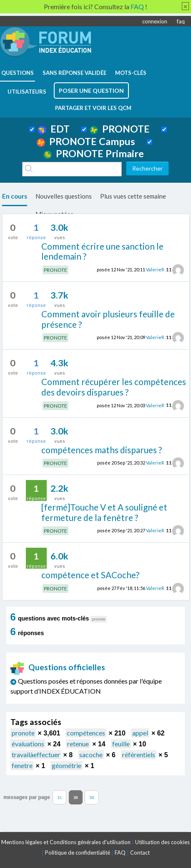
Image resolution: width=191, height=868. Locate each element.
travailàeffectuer (36, 754)
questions (18, 73)
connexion (155, 21)
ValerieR (155, 269)
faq (181, 21)
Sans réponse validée (74, 73)
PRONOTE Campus (86, 141)
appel (140, 733)
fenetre (22, 765)
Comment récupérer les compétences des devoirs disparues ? (114, 387)
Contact (140, 853)
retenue (78, 744)
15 (59, 797)
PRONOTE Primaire (94, 153)
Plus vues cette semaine (133, 196)
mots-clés (131, 73)
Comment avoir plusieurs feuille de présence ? (108, 319)
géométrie (67, 765)
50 (92, 797)
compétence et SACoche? (90, 575)
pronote (23, 733)
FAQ (120, 853)
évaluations (28, 744)
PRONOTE (120, 129)
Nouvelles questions (64, 196)
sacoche (91, 754)
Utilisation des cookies (162, 842)
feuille (121, 744)
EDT (54, 129)
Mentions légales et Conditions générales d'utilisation (66, 842)
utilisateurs (27, 92)
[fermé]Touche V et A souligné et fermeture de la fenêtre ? (104, 512)
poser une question (91, 91)
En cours (15, 196)
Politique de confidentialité (78, 853)
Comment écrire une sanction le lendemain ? (102, 251)
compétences (86, 733)
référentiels (139, 754)
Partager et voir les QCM (93, 108)
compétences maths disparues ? (102, 450)
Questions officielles (58, 667)
